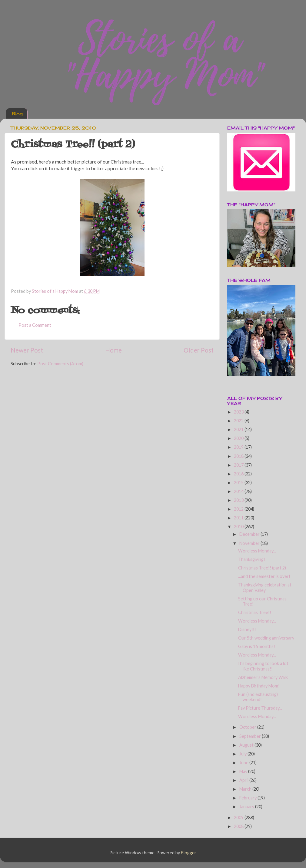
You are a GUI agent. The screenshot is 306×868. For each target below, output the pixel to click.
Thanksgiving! (252, 559)
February (248, 798)
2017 (239, 465)
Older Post (199, 350)
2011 (239, 518)
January (247, 807)
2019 (239, 447)
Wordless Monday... (257, 551)
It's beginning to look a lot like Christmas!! (263, 666)
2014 (239, 491)
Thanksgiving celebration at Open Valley (265, 587)
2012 (239, 509)
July (243, 754)
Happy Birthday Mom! (259, 686)
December (250, 534)
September (251, 736)
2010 (239, 527)
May (244, 771)
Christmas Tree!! (255, 612)
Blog (17, 114)
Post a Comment (35, 325)
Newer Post (27, 350)
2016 (239, 474)
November (250, 543)
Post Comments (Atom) (60, 364)
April (244, 780)
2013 (239, 500)
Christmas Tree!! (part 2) (262, 568)
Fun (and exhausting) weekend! (258, 697)
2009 (239, 817)
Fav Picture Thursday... (260, 708)
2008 (239, 826)
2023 (239, 412)
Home (113, 350)
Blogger (188, 853)
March (246, 789)
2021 (239, 429)
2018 (239, 456)
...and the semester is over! (264, 576)
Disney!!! (247, 629)
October (248, 727)
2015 (239, 483)
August (247, 745)
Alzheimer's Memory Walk (263, 677)
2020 (239, 438)
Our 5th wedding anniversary (266, 638)
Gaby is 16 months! (257, 646)
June (244, 763)
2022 (239, 421)
